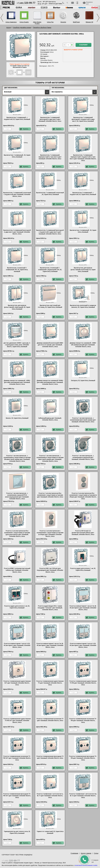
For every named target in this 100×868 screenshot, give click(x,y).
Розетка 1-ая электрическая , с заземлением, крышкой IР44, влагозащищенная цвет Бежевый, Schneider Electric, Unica (17, 496)
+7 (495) (26, 3)
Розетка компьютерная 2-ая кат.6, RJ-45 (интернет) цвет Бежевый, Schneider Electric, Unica (83, 645)
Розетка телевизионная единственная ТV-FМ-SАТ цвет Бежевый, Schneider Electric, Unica (17, 721)
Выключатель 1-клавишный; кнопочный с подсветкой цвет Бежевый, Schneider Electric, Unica (17, 194)
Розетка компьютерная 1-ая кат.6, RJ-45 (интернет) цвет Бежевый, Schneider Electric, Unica (17, 645)
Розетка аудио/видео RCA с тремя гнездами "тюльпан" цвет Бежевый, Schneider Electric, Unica (50, 608)
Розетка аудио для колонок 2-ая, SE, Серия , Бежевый (17, 607)
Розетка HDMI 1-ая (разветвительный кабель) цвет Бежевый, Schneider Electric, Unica (17, 570)
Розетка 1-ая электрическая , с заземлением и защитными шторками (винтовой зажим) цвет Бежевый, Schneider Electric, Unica (50, 458)
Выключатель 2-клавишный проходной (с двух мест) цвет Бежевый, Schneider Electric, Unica (17, 232)
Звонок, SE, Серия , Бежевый (17, 418)
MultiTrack (76, 22)
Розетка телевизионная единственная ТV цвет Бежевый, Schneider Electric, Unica (50, 683)
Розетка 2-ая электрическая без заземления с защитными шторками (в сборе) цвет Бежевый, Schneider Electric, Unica (83, 496)
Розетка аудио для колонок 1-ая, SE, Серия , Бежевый (83, 569)
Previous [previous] (2, 18)
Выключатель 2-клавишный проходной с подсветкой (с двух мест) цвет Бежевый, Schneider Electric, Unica (50, 232)
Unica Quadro (24, 22)
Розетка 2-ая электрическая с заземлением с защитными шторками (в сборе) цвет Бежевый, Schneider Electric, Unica (50, 534)
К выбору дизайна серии (22, 27)
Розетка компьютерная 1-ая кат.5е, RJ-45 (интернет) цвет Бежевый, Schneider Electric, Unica (83, 608)
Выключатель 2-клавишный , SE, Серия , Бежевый (83, 231)
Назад (9, 27)
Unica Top (50, 22)
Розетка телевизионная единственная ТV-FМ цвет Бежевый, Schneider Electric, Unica (83, 683)
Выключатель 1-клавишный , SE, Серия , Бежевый (17, 156)
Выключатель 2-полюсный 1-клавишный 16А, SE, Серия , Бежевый (17, 270)
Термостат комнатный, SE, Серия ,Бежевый (50, 832)
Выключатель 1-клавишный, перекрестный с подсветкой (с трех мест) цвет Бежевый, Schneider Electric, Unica (83, 158)
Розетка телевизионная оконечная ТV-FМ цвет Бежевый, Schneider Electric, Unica (83, 721)
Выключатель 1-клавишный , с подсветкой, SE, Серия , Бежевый (17, 118)
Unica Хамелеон (11, 22)
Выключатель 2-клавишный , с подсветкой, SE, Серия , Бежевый (83, 194)
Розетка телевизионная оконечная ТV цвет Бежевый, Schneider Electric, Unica (50, 720)
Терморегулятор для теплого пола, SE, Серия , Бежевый (17, 832)
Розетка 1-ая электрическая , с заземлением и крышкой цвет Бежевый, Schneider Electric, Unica (83, 458)
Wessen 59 (89, 22)
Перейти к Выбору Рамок (42, 27)
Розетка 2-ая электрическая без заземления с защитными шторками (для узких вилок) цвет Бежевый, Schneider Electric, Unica (17, 534)
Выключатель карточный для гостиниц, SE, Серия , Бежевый (50, 306)
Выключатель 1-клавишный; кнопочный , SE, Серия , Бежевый (50, 194)
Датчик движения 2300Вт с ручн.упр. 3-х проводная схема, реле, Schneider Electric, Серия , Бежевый (17, 345)
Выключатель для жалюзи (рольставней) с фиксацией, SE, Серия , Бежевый (17, 307)
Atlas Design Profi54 (37, 23)
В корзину (83, 45)
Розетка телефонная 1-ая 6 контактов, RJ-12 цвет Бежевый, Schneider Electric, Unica (83, 796)
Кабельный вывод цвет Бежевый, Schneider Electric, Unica (50, 419)
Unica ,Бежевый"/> (50, 820)
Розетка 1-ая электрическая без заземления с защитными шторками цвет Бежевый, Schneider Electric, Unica (50, 495)
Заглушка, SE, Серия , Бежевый (83, 381)
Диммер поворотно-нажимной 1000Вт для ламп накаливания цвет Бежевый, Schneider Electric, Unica (50, 382)
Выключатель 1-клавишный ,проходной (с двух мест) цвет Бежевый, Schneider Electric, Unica (50, 119)
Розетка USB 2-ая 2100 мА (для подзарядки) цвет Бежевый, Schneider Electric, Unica (50, 570)
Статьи (96, 853)
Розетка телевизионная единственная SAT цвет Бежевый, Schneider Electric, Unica (17, 683)
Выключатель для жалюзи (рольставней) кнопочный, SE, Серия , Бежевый (83, 270)
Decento (63, 22)
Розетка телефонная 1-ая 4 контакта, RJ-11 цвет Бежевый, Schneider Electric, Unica (50, 796)
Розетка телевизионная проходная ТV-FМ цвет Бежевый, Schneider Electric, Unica (83, 758)
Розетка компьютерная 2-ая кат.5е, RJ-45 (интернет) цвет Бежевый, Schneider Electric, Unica (50, 645)
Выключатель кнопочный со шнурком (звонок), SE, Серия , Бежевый (83, 306)
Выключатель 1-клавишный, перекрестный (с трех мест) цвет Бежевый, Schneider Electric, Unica (50, 157)
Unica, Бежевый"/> (17, 106)
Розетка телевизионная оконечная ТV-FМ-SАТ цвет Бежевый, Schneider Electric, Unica (17, 758)
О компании (74, 853)
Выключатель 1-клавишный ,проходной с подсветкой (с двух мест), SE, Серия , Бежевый (83, 119)
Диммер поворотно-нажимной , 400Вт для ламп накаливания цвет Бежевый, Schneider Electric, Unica (17, 382)
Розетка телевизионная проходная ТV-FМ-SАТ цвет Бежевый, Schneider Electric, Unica (17, 796)
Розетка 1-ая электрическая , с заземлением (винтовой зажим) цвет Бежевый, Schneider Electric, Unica (83, 420)
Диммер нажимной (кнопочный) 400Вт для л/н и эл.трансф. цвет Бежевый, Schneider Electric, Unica (50, 345)
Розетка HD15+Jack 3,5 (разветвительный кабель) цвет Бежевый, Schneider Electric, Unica (83, 533)
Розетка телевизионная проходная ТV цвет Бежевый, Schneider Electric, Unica (50, 757)
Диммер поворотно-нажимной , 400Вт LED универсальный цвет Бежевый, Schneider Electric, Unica (83, 345)
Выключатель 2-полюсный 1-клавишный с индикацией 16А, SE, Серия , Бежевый (50, 270)
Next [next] (98, 18)
